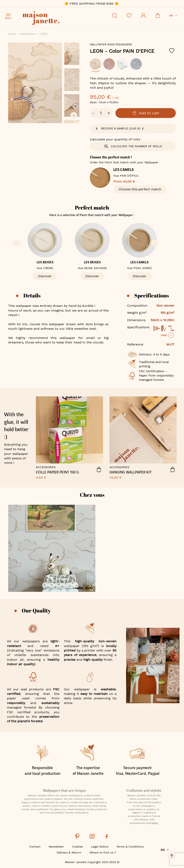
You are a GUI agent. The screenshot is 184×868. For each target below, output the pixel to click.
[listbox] (133, 66)
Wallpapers (28, 34)
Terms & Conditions (130, 847)
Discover (45, 276)
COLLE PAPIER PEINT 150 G (57, 472)
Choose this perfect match (140, 189)
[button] (173, 16)
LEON (122, 51)
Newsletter (56, 847)
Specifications (152, 295)
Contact (35, 847)
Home (12, 34)
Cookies (77, 847)
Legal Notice (100, 847)
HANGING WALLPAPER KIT (131, 472)
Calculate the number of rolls (133, 146)
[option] (96, 64)
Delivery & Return (69, 852)
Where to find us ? (103, 852)
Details (32, 295)
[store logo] (59, 19)
